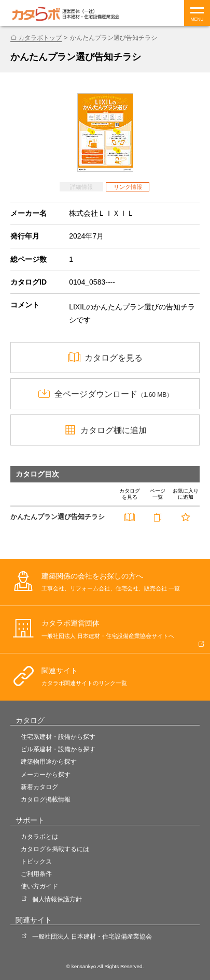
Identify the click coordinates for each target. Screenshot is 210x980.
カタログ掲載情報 (46, 799)
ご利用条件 (36, 874)
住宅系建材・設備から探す (58, 737)
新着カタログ (39, 787)
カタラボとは (39, 837)
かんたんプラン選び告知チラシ (58, 517)
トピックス (36, 862)
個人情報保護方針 (57, 899)
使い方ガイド (39, 886)
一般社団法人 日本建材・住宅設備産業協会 (92, 937)
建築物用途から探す (49, 762)
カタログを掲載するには (55, 849)
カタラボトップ (40, 38)
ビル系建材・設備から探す (58, 749)
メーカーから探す (46, 775)
